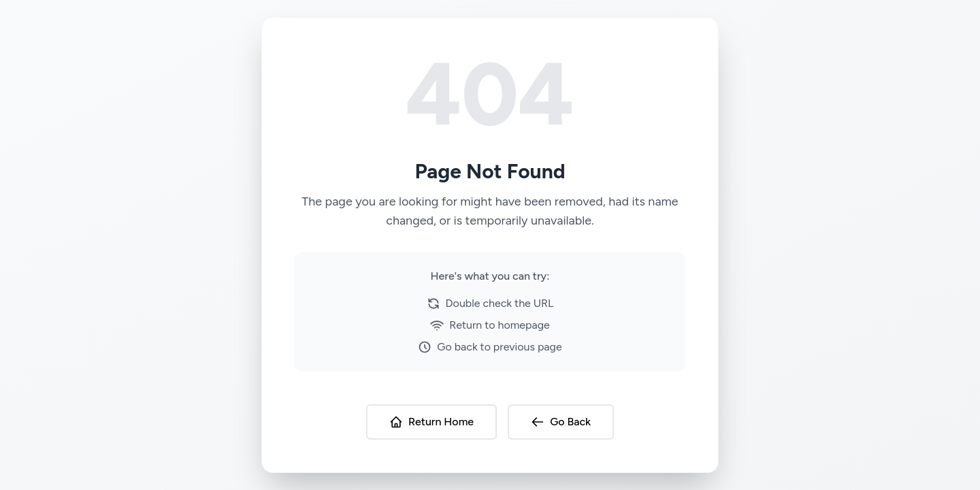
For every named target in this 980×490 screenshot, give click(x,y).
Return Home (431, 422)
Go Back (561, 422)
